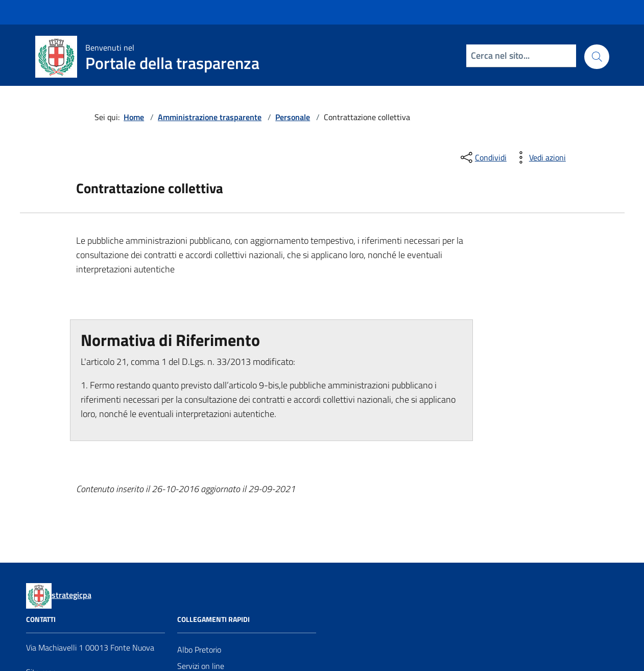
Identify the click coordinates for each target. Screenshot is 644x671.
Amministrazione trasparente (210, 117)
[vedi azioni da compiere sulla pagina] (539, 157)
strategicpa (71, 595)
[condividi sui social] (483, 157)
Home (134, 117)
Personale (293, 117)
